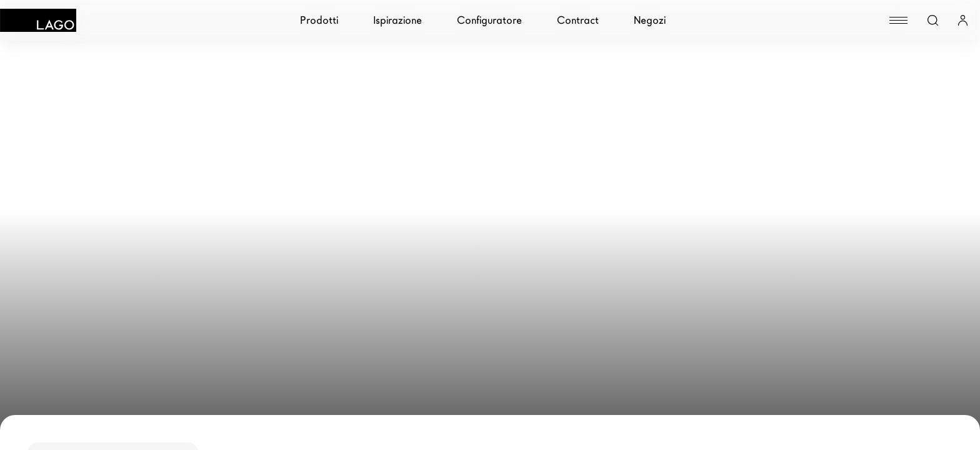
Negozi (650, 20)
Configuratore (489, 20)
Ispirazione (397, 20)
